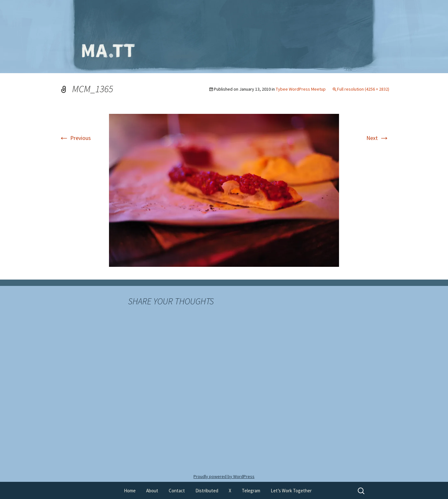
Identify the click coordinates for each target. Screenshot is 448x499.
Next (378, 138)
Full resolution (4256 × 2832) (363, 89)
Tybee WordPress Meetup (301, 89)
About (152, 491)
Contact (177, 491)
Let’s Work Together (291, 491)
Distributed (207, 491)
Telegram (251, 491)
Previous (75, 138)
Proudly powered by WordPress (224, 476)
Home (130, 491)
